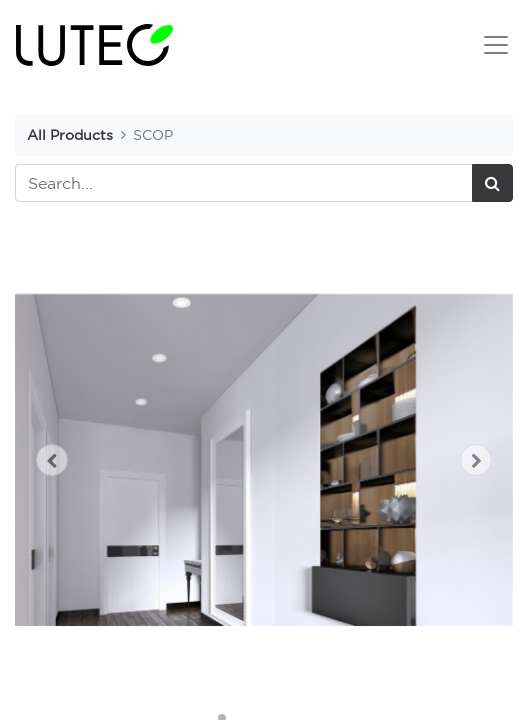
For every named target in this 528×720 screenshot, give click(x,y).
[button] (52, 460)
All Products (70, 134)
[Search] (492, 183)
